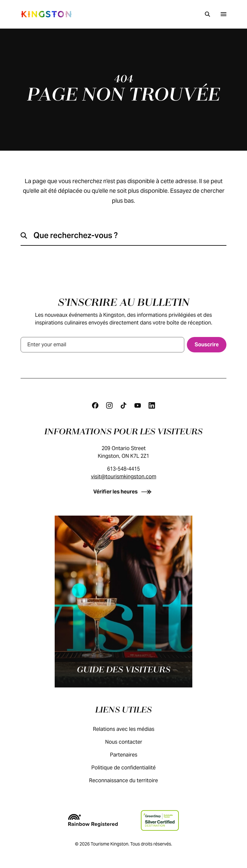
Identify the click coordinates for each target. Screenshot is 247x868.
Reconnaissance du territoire (130, 780)
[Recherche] (207, 14)
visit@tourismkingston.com (124, 477)
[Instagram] (109, 405)
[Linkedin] (152, 405)
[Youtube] (138, 405)
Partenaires (130, 755)
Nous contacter (130, 742)
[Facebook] (95, 405)
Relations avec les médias (130, 729)
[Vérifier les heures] (124, 492)
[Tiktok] (123, 405)
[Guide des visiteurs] (123, 602)
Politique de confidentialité (130, 768)
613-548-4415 (123, 469)
